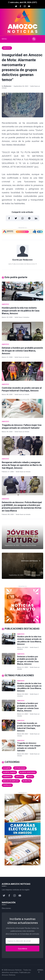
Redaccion (8, 86)
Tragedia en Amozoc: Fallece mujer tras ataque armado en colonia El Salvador (29, 747)
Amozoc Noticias (15, 970)
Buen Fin (27, 781)
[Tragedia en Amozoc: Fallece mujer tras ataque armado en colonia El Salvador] (22, 408)
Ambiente (7, 777)
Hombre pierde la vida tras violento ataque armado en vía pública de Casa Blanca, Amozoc (21, 311)
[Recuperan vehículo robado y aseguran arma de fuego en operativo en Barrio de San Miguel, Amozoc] (22, 446)
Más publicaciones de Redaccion (22, 264)
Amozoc (7, 48)
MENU (4, 39)
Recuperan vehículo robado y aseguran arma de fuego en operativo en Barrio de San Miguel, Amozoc (22, 465)
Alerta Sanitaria (28, 772)
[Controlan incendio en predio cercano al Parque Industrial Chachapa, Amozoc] (22, 371)
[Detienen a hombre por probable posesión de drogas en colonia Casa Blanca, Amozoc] (22, 331)
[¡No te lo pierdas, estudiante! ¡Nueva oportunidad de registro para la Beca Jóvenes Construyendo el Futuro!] (22, 536)
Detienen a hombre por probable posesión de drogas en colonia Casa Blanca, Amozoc (22, 351)
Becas (30, 777)
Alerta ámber (9, 772)
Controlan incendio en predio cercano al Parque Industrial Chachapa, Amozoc (29, 727)
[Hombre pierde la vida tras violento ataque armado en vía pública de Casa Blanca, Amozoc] (22, 291)
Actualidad (20, 768)
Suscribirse (23, 949)
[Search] (34, 39)
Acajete (7, 768)
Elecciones (6, 908)
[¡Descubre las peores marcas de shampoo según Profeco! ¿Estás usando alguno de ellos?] (22, 566)
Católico (7, 785)
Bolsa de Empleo (11, 781)
